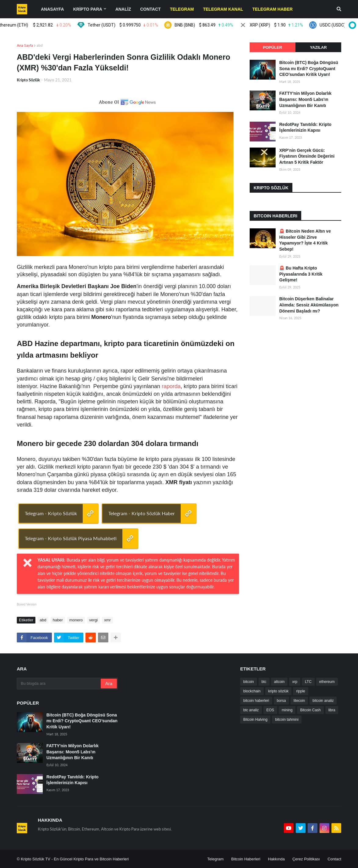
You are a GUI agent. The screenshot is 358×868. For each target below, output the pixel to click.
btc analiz (251, 710)
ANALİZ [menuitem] (123, 9)
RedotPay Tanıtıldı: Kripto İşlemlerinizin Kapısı (305, 127)
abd (40, 45)
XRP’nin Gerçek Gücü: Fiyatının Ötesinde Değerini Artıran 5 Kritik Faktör (307, 156)
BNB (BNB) (204, 25)
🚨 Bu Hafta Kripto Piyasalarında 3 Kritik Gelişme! (301, 274)
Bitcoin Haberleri (246, 859)
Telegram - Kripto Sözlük (51, 513)
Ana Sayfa (25, 45)
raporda (171, 386)
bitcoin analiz (323, 701)
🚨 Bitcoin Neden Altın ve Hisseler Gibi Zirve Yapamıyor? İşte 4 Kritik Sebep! (305, 240)
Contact (334, 859)
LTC (308, 682)
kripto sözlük (278, 691)
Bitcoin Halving (255, 720)
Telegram (215, 859)
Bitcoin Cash (310, 710)
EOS (270, 710)
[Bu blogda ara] (59, 684)
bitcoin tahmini (287, 720)
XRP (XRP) (276, 25)
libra (332, 710)
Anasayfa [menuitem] (52, 9)
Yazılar (318, 47)
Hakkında (276, 859)
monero (76, 620)
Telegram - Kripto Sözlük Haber (142, 513)
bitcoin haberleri (256, 701)
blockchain (252, 691)
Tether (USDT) (123, 25)
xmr (107, 620)
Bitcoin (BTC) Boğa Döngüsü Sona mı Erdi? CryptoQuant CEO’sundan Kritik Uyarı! (309, 68)
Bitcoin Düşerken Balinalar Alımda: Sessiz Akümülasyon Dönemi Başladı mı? (309, 305)
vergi (93, 620)
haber (58, 620)
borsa (281, 701)
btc (264, 682)
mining (287, 710)
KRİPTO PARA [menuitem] (88, 9)
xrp (295, 682)
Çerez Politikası (306, 859)
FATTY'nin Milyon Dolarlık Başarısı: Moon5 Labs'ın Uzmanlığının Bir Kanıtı (305, 99)
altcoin (279, 682)
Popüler (273, 47)
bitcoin (249, 682)
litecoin (299, 701)
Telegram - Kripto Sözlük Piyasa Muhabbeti (71, 538)
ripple (300, 691)
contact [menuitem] (150, 9)
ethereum (327, 682)
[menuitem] (182, 9)
